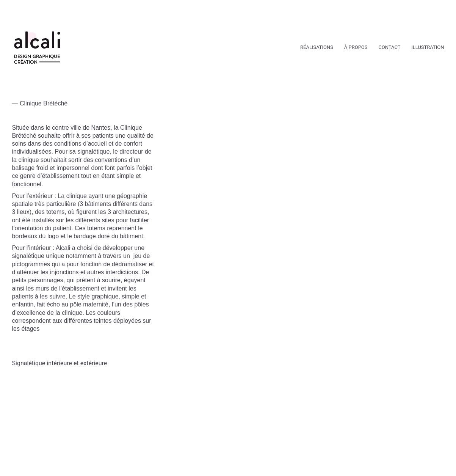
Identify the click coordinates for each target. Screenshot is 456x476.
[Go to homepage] (37, 47)
